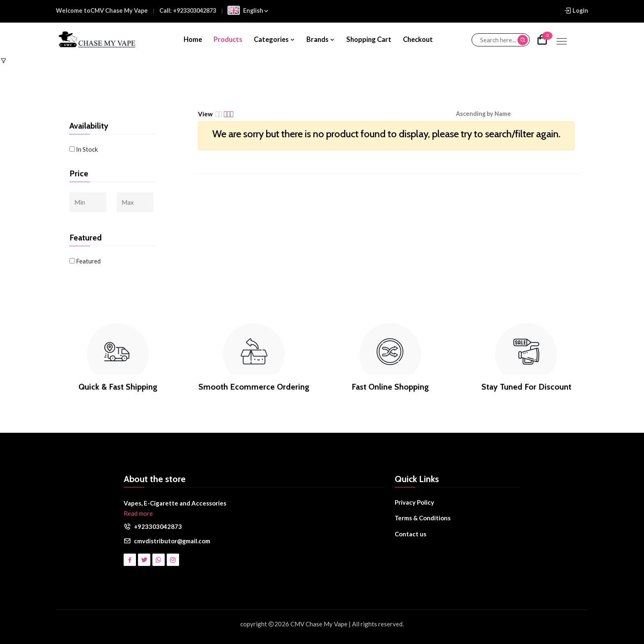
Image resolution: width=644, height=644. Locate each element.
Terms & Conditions (423, 518)
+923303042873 (158, 526)
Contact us (411, 534)
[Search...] (501, 40)
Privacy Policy (414, 502)
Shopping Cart (369, 39)
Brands (321, 39)
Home (193, 39)
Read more (138, 513)
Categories (275, 39)
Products (228, 39)
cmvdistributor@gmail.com (172, 541)
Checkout (418, 39)
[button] (489, 114)
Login (576, 10)
